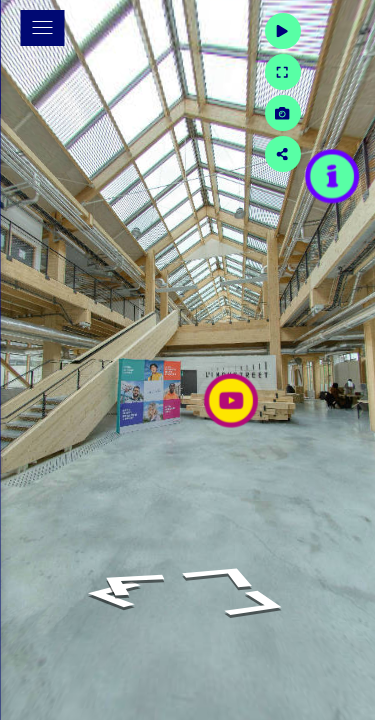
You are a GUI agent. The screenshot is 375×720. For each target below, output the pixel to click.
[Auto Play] (344, 31)
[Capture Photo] (344, 113)
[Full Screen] (344, 72)
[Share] (344, 154)
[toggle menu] (42, 28)
